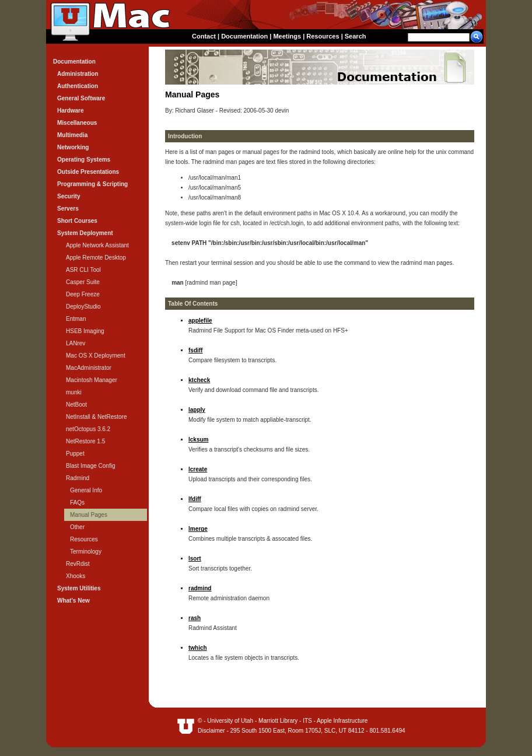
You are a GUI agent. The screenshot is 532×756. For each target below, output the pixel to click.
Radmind (78, 478)
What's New (73, 601)
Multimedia (72, 135)
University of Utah (230, 721)
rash (195, 618)
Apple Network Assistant (97, 245)
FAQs (77, 503)
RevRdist (78, 564)
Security (69, 196)
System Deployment (85, 233)
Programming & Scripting (92, 184)
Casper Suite (83, 282)
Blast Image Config (91, 466)
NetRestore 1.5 (85, 441)
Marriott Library (278, 721)
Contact (204, 36)
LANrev (76, 343)
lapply (197, 410)
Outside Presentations (88, 172)
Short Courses (77, 221)
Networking (73, 147)
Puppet (75, 454)
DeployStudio (83, 307)
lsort (195, 559)
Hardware (71, 111)
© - (202, 721)
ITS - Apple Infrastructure (335, 721)
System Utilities (79, 588)
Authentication (78, 86)
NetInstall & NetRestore (97, 417)
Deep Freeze (83, 294)
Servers (68, 209)
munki (74, 392)
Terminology (86, 552)
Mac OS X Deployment (96, 356)
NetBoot (76, 405)
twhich (198, 648)
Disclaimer (211, 731)
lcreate (198, 469)
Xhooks (76, 576)
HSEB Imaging (85, 331)
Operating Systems (84, 160)
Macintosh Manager (92, 380)
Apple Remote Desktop (96, 258)
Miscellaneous (77, 123)
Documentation (244, 36)
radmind (200, 588)
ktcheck (199, 380)
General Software (81, 98)
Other (77, 527)
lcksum (198, 440)
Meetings (287, 36)
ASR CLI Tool (83, 270)
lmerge (198, 529)
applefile (200, 321)
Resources (323, 36)
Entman (76, 319)
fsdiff (195, 350)
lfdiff (195, 499)
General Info (86, 490)
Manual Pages (89, 515)
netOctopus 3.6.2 (88, 429)
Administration (78, 74)
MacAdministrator (89, 368)
